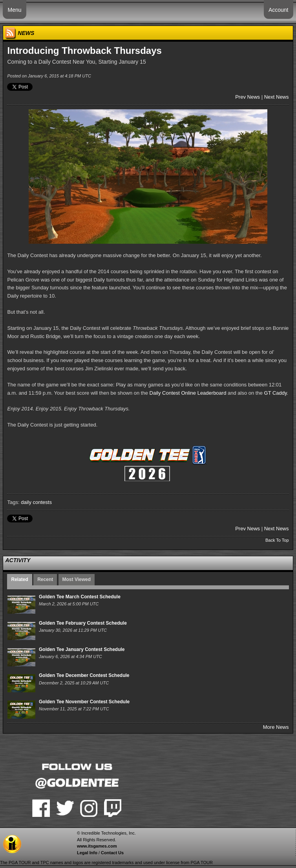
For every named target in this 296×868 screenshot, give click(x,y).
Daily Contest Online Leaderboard (188, 393)
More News (276, 727)
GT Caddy (276, 393)
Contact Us (112, 853)
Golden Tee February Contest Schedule (83, 623)
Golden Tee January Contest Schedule (82, 649)
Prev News (248, 97)
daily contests (36, 502)
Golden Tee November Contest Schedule (84, 702)
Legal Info (87, 853)
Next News (277, 97)
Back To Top (277, 540)
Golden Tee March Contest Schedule (80, 597)
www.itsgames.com (97, 846)
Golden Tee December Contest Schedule (84, 675)
